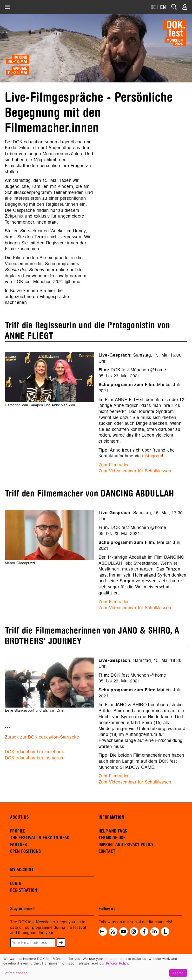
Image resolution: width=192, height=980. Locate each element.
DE (153, 7)
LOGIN (16, 884)
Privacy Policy (117, 963)
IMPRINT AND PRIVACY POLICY (126, 845)
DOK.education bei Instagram (35, 758)
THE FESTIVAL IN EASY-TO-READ (40, 838)
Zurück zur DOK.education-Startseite (42, 737)
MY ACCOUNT (22, 870)
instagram (152, 456)
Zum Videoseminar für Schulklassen (135, 471)
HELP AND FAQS (113, 831)
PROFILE (18, 831)
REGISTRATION (24, 890)
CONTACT (107, 851)
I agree (178, 973)
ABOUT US (19, 817)
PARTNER (19, 845)
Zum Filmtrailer (114, 465)
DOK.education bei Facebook (34, 752)
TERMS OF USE (112, 838)
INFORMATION (111, 817)
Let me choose (15, 973)
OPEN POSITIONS (25, 851)
